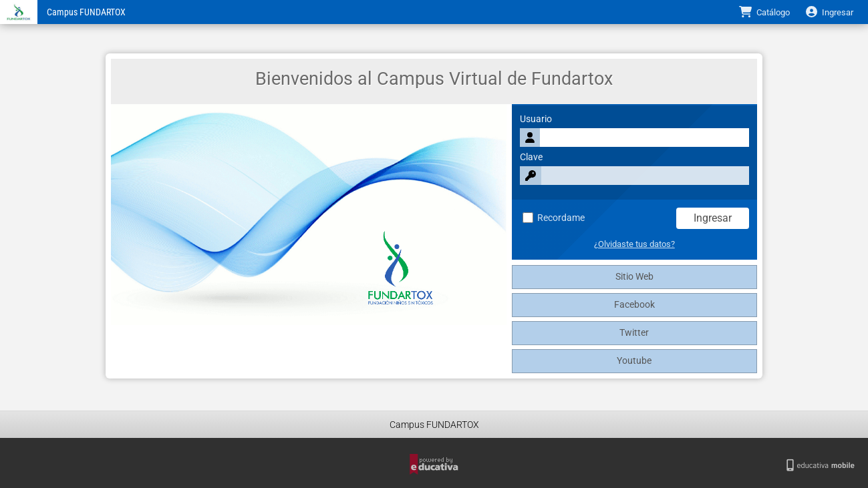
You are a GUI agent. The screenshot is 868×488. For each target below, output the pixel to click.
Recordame (554, 218)
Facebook (634, 305)
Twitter (634, 333)
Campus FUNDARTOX (86, 12)
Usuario (536, 119)
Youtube (634, 361)
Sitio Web (634, 277)
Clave (531, 157)
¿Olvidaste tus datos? (634, 244)
